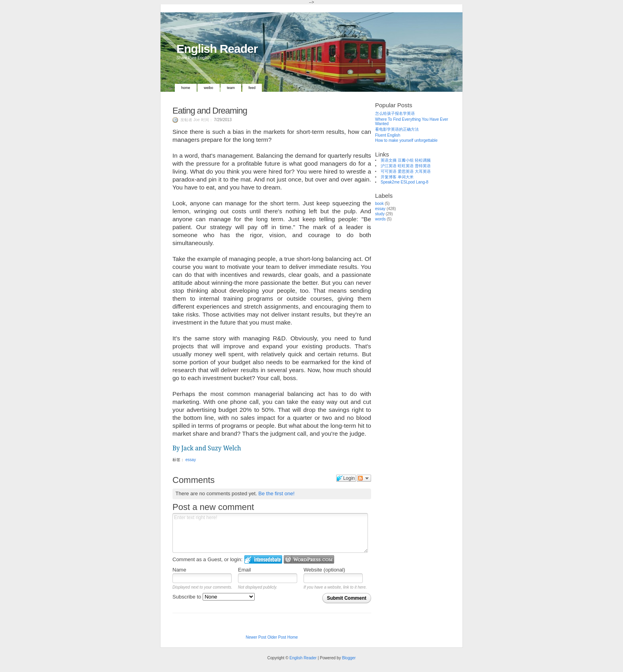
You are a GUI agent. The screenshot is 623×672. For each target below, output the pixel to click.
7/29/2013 (223, 120)
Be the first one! (276, 493)
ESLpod (408, 182)
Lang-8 (422, 182)
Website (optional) (324, 570)
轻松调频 (423, 160)
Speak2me (390, 182)
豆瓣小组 (406, 160)
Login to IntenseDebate (263, 559)
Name (179, 570)
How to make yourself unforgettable (406, 140)
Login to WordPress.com (309, 559)
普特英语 (423, 166)
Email (245, 570)
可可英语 (389, 171)
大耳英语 (423, 171)
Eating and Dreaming (210, 111)
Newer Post (256, 637)
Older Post (277, 637)
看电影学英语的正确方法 (397, 129)
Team (231, 88)
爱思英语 (406, 171)
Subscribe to (214, 597)
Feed (252, 88)
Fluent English (388, 135)
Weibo (209, 88)
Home (186, 88)
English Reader (217, 49)
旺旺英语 (406, 166)
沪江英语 (389, 166)
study (380, 214)
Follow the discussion (364, 478)
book (379, 204)
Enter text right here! (270, 533)
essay (191, 460)
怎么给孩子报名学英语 (395, 113)
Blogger (349, 658)
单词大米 (406, 177)
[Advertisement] (415, 349)
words (380, 219)
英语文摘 (389, 160)
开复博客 (389, 177)
